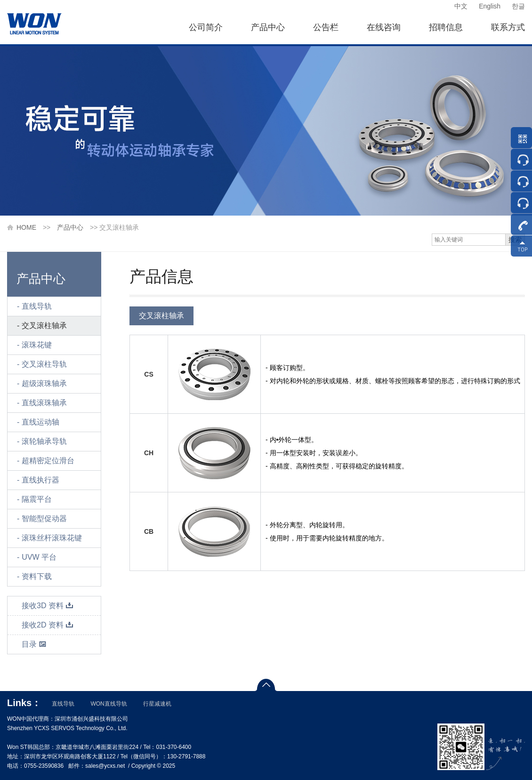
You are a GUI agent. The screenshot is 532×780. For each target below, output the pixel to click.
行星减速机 (157, 704)
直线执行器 (40, 480)
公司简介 (206, 27)
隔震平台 (37, 499)
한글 (518, 6)
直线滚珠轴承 (44, 403)
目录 (34, 644)
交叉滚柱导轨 (44, 364)
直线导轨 (37, 306)
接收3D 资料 (48, 606)
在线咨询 (384, 27)
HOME (26, 227)
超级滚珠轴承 (44, 383)
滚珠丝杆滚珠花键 (52, 538)
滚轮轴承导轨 (44, 441)
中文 (461, 6)
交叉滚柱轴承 (44, 326)
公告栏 (326, 27)
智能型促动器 (44, 519)
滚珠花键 (37, 345)
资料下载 (37, 576)
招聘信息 (446, 27)
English (490, 6)
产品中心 (268, 27)
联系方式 (508, 27)
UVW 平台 (39, 557)
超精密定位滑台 (48, 461)
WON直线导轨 (109, 704)
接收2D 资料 (48, 625)
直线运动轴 (40, 422)
